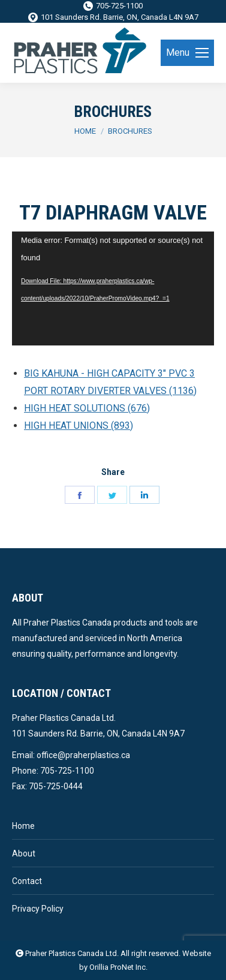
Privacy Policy (38, 909)
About (24, 853)
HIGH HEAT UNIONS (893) (79, 426)
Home (23, 826)
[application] (113, 288)
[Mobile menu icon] (187, 53)
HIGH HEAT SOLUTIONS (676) (87, 408)
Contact (27, 881)
